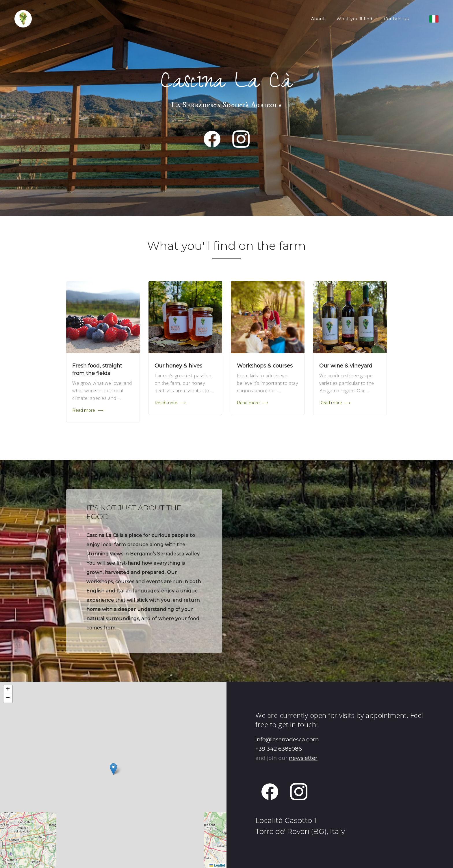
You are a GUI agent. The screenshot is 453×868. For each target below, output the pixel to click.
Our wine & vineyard (346, 366)
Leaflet (217, 865)
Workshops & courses (265, 366)
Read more (88, 410)
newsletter (303, 758)
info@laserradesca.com (287, 739)
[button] (113, 769)
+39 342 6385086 (279, 749)
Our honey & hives (178, 366)
